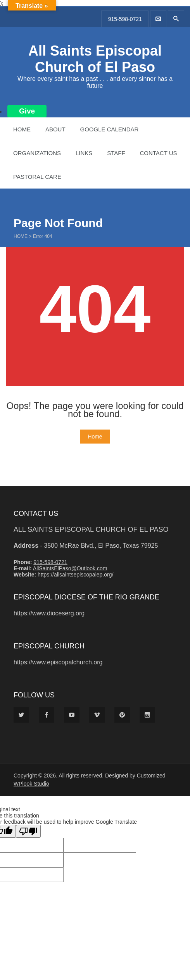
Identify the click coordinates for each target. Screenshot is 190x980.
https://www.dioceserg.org (49, 613)
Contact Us (158, 153)
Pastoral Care (37, 177)
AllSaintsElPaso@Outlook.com (70, 568)
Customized (151, 776)
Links (84, 153)
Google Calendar (109, 129)
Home (22, 129)
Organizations (37, 153)
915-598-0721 (125, 19)
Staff (116, 153)
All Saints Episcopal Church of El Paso (95, 59)
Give (27, 111)
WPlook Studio (31, 784)
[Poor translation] (28, 831)
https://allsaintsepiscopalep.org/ (75, 575)
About (55, 129)
